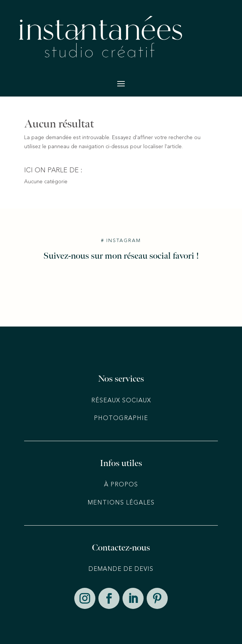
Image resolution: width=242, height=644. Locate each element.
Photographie (121, 419)
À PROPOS (121, 485)
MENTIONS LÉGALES (121, 503)
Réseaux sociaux (121, 401)
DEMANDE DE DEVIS (121, 569)
